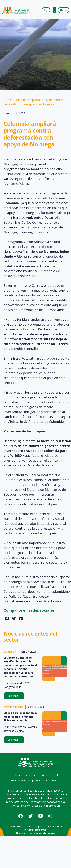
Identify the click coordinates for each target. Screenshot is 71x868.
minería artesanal (14, 707)
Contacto (56, 780)
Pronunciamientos (20, 780)
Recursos (49, 775)
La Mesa (31, 775)
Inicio (18, 775)
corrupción (10, 652)
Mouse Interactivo (44, 833)
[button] (54, 10)
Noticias (41, 781)
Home (8, 100)
